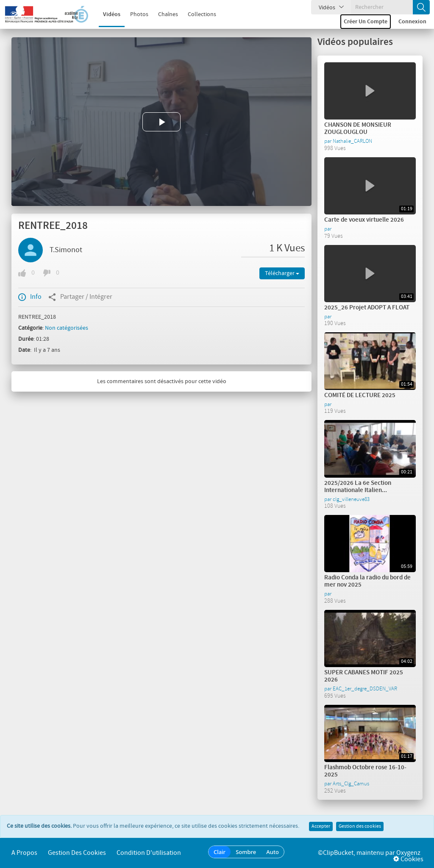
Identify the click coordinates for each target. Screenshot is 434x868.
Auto (273, 852)
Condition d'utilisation (149, 853)
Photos (134, 14)
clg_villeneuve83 (351, 499)
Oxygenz (408, 853)
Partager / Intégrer (80, 297)
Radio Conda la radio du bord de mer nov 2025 (367, 581)
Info (30, 297)
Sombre (246, 852)
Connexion (412, 22)
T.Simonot (66, 250)
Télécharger (282, 273)
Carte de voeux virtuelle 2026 (364, 220)
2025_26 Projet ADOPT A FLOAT (367, 308)
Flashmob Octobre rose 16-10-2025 (365, 771)
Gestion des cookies (360, 826)
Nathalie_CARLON (352, 141)
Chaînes (163, 14)
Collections (196, 14)
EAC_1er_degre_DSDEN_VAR (365, 689)
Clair (220, 852)
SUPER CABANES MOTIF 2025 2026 (364, 676)
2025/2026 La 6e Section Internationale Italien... (358, 487)
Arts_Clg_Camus (351, 784)
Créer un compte (366, 22)
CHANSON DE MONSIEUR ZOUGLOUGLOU (358, 129)
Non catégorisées (67, 328)
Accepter (321, 826)
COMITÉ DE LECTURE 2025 (360, 395)
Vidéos (106, 14)
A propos (24, 853)
